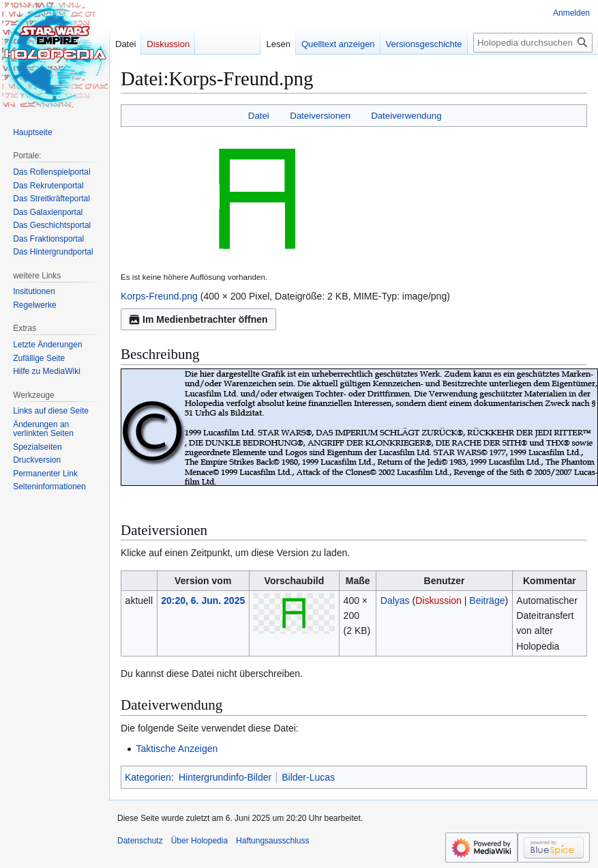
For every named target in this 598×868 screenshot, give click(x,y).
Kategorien (148, 777)
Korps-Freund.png (159, 296)
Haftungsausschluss (272, 841)
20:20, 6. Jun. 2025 (203, 601)
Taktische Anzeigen (177, 749)
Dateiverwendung (406, 116)
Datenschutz (140, 841)
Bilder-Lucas (308, 777)
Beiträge (487, 601)
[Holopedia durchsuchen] (533, 43)
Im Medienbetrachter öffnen (198, 319)
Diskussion (438, 601)
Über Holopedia (199, 841)
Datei (259, 116)
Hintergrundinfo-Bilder (225, 777)
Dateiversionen (320, 116)
